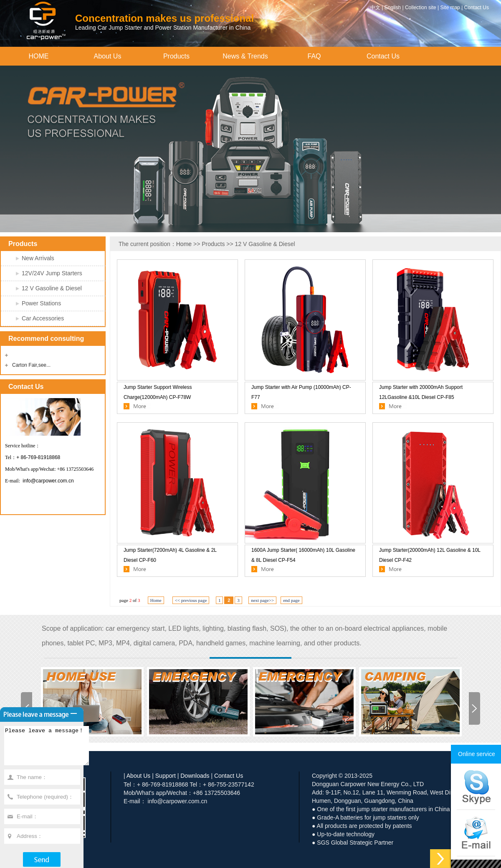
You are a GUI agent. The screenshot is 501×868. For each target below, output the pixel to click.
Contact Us (477, 8)
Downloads (195, 776)
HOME (39, 56)
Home (184, 244)
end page (291, 600)
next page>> (262, 600)
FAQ (314, 56)
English (393, 8)
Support (166, 776)
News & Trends (245, 56)
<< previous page (191, 600)
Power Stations (41, 303)
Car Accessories (43, 318)
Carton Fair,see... (31, 365)
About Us (108, 56)
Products (176, 56)
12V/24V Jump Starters (52, 273)
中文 (375, 8)
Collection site (421, 8)
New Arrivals (38, 258)
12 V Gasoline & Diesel (52, 288)
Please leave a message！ (51, 749)
